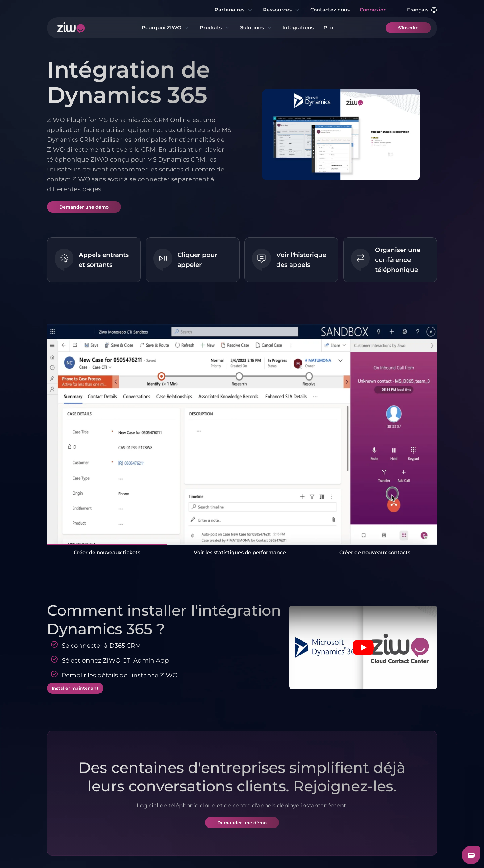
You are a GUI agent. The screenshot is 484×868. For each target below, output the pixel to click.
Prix (329, 28)
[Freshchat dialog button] (471, 855)
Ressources (282, 10)
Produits (215, 28)
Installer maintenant (75, 688)
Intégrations (298, 28)
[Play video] (363, 647)
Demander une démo (84, 207)
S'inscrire (408, 28)
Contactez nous (330, 10)
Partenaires (234, 10)
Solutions (256, 28)
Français (422, 10)
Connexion (373, 10)
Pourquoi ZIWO (166, 28)
